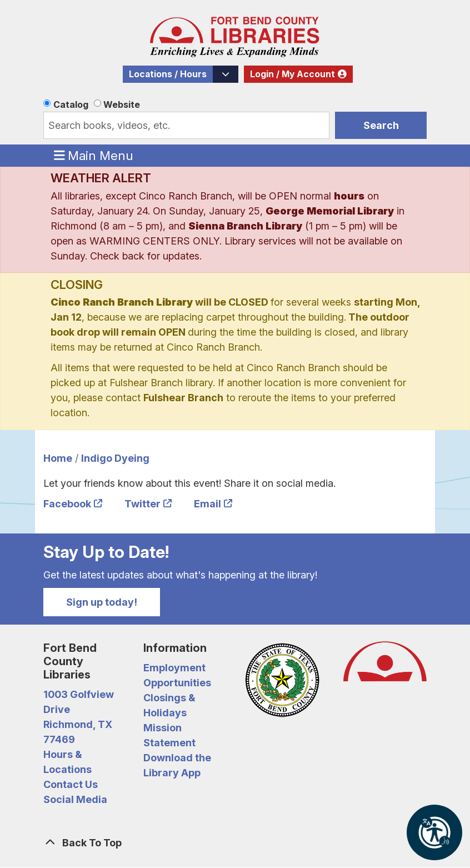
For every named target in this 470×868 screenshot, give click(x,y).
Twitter (142, 504)
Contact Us (71, 784)
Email (207, 504)
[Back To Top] (235, 843)
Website (122, 104)
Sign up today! (102, 602)
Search (381, 125)
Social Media (75, 799)
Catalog (71, 104)
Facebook (67, 504)
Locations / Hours (168, 74)
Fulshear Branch (183, 398)
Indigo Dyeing (115, 458)
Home (58, 458)
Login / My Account (292, 74)
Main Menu (94, 155)
